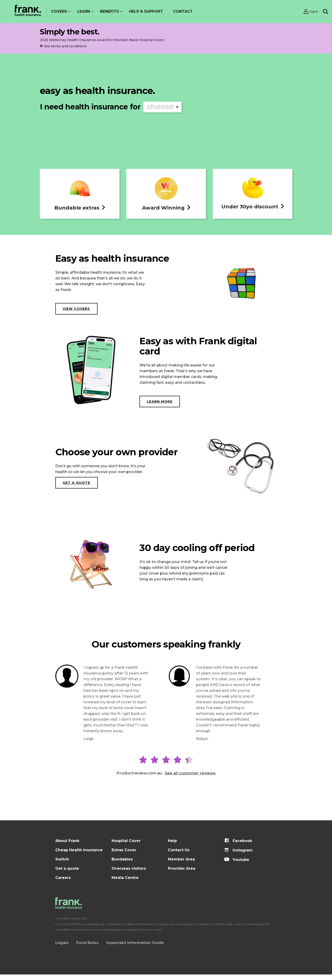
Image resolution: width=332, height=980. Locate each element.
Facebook (238, 841)
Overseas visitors (129, 868)
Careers (63, 878)
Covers (59, 11)
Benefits (110, 11)
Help (172, 841)
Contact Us (179, 850)
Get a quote (77, 483)
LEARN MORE (160, 402)
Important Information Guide (135, 943)
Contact (183, 11)
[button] (80, 194)
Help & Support (146, 11)
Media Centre (125, 878)
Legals (62, 943)
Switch (62, 859)
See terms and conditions (63, 46)
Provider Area (182, 868)
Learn (84, 11)
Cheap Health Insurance (79, 850)
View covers (76, 309)
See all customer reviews (190, 773)
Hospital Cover (126, 841)
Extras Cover (124, 850)
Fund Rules (87, 943)
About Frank (67, 841)
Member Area (181, 859)
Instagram (238, 850)
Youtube (237, 860)
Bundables (122, 859)
